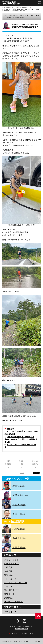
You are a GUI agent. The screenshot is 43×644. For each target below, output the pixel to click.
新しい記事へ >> (35, 464)
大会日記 (8, 571)
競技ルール (9, 594)
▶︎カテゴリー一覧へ (13, 602)
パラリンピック (11, 560)
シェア (22, 473)
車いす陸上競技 (11, 590)
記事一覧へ (21, 464)
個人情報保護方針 (21, 629)
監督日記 (8, 575)
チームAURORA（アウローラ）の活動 (22, 15)
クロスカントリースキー (16, 583)
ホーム (6, 15)
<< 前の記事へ (8, 464)
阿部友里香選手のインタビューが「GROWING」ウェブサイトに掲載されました (21, 439)
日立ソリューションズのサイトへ (21, 633)
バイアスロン (10, 586)
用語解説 (8, 598)
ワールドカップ (11, 564)
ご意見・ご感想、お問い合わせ (21, 626)
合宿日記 (8, 567)
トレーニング (10, 579)
